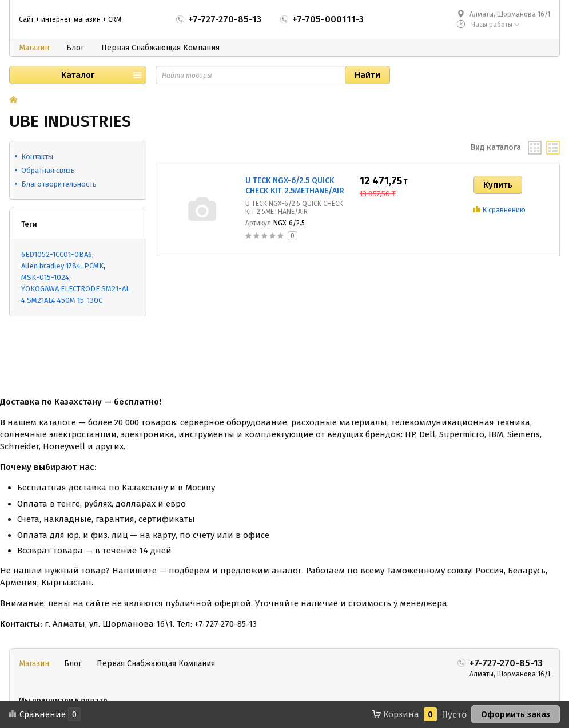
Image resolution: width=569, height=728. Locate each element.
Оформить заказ (516, 714)
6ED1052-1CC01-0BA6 (57, 254)
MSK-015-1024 (45, 277)
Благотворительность (59, 184)
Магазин (34, 48)
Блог (75, 48)
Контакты (37, 157)
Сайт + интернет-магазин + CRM (70, 19)
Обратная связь (48, 170)
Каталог (78, 75)
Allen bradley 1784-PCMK (62, 266)
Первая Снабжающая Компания (160, 48)
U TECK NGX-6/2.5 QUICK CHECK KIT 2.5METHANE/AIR (295, 186)
